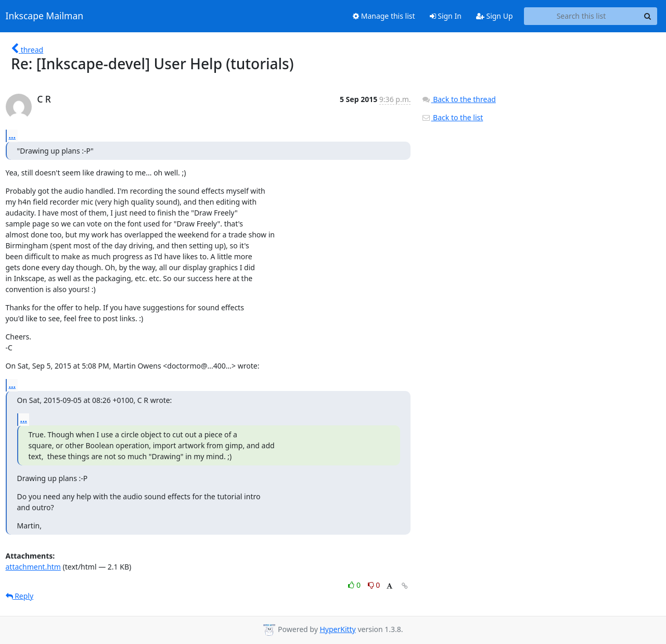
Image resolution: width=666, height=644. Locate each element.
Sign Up (495, 16)
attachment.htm (33, 567)
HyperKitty (337, 629)
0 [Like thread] (355, 585)
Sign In (446, 16)
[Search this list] (581, 16)
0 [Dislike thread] (374, 585)
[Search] (648, 16)
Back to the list (452, 117)
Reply (20, 596)
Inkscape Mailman (45, 16)
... (12, 135)
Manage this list (384, 16)
